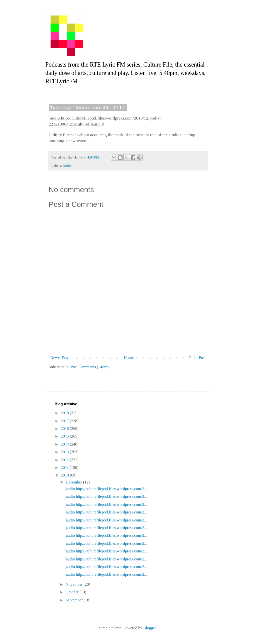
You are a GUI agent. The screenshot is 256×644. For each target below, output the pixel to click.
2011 (65, 468)
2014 (65, 444)
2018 (65, 413)
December (74, 482)
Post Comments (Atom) (90, 367)
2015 (65, 436)
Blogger (150, 628)
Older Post (197, 358)
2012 (65, 460)
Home (129, 358)
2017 (65, 421)
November (75, 584)
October (73, 592)
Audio (67, 165)
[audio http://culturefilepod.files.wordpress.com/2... (106, 489)
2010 (65, 475)
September (75, 600)
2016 (65, 429)
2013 (65, 452)
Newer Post (60, 358)
